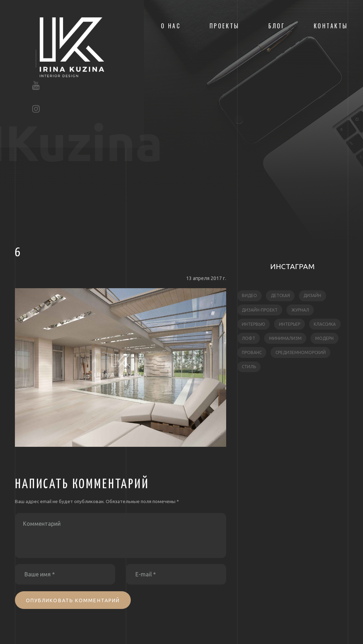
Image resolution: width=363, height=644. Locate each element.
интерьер (290, 324)
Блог (277, 26)
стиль (249, 367)
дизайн (312, 295)
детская (280, 295)
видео (249, 295)
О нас (171, 26)
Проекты (225, 26)
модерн (324, 338)
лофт (248, 338)
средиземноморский (301, 352)
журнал (300, 310)
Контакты (331, 26)
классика (325, 324)
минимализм (285, 338)
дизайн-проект (260, 310)
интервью (253, 324)
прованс (252, 352)
